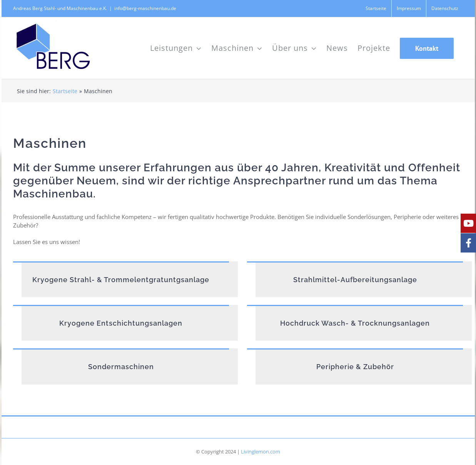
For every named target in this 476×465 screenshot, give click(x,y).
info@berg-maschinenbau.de (145, 8)
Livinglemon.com (261, 452)
